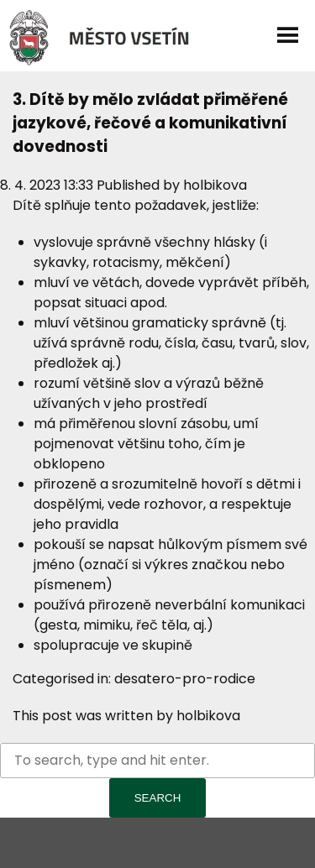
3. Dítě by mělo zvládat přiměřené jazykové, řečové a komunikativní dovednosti (150, 123)
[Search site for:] (157, 761)
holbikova (215, 185)
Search (158, 798)
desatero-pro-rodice (185, 679)
